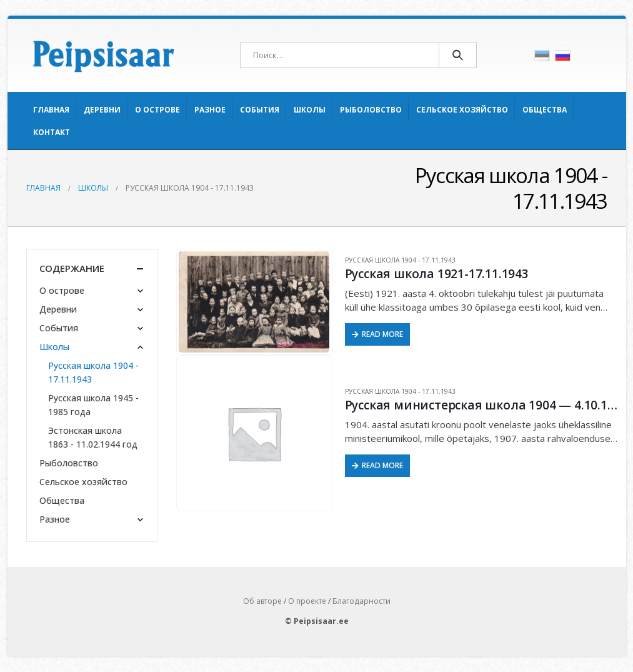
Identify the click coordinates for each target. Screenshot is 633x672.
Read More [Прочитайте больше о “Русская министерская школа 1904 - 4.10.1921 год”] (382, 465)
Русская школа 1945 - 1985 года (93, 405)
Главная (51, 110)
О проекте (307, 601)
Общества (545, 110)
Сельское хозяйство (462, 110)
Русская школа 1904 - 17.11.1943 (400, 260)
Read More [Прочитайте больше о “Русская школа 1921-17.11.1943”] (382, 334)
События (260, 110)
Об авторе (262, 601)
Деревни (102, 110)
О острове (157, 110)
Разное (210, 110)
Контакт (52, 132)
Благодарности (361, 601)
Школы (310, 110)
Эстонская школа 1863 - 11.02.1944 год (93, 437)
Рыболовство (371, 110)
